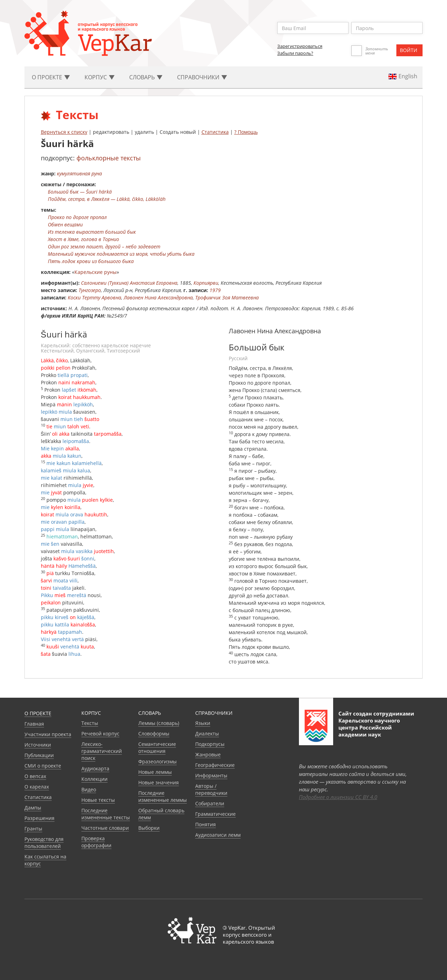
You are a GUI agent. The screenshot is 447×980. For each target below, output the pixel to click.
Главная (34, 724)
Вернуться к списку (64, 132)
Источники (38, 745)
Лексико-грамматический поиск (102, 751)
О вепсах (35, 776)
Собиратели (210, 803)
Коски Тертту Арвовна (94, 297)
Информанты (211, 775)
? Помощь (246, 132)
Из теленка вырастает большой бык (92, 232)
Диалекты (207, 734)
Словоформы (154, 734)
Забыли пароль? (295, 53)
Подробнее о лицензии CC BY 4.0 (338, 797)
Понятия (206, 824)
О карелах (37, 787)
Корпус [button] (100, 77)
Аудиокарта (95, 768)
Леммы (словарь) (159, 723)
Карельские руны (96, 272)
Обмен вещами (65, 224)
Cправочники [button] (202, 77)
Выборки (149, 828)
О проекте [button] (51, 77)
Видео (89, 789)
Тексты (90, 723)
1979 (215, 290)
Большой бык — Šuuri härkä (80, 192)
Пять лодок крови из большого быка (91, 261)
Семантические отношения (157, 747)
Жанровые (208, 754)
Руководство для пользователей (44, 843)
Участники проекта (48, 734)
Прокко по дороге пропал (77, 217)
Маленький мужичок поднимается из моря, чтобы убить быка (121, 254)
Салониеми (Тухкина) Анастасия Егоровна (129, 283)
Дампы (33, 808)
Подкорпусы (210, 744)
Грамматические (215, 814)
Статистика (215, 132)
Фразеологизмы (157, 761)
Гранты (33, 829)
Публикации (39, 755)
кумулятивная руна (79, 173)
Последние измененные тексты (106, 814)
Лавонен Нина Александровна (158, 297)
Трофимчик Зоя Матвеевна (227, 297)
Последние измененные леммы (163, 796)
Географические (215, 765)
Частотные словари (105, 828)
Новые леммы (155, 772)
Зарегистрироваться (300, 46)
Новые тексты (98, 800)
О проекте (38, 713)
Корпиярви (206, 283)
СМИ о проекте (43, 766)
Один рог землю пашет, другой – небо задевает (104, 246)
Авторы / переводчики (211, 789)
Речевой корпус (100, 734)
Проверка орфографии (96, 842)
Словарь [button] (146, 77)
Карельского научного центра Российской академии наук (369, 727)
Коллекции (94, 779)
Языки (203, 723)
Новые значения (159, 782)
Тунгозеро (90, 290)
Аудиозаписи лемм (218, 835)
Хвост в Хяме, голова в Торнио (83, 239)
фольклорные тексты (109, 158)
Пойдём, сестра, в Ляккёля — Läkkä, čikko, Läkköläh (107, 199)
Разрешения (39, 818)
